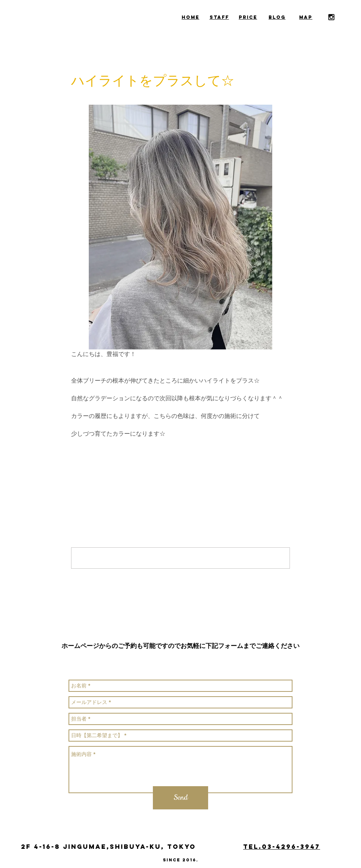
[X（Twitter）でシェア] (93, 458)
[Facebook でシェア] (75, 458)
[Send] (180, 798)
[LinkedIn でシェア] (111, 458)
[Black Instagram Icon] (331, 17)
